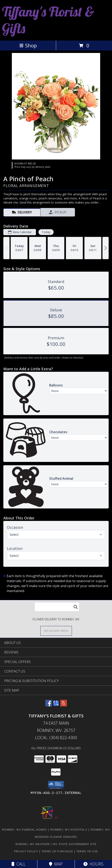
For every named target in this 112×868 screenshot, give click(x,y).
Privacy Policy (26, 851)
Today (46, 232)
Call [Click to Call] (19, 864)
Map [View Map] (56, 864)
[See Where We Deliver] (56, 631)
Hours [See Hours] (93, 864)
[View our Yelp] (64, 705)
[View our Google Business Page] (56, 705)
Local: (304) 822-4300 (56, 738)
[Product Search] (57, 607)
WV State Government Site (75, 844)
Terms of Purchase (57, 851)
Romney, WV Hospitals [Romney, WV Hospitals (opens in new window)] (69, 830)
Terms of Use (87, 851)
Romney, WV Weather (33, 844)
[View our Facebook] (49, 705)
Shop (28, 45)
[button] (56, 785)
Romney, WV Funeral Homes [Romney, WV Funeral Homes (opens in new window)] (25, 830)
